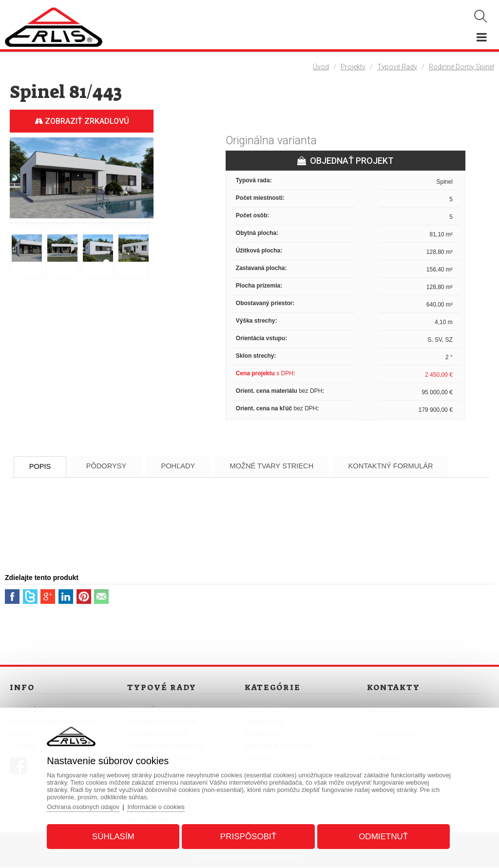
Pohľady (192, 466)
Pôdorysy (115, 466)
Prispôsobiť (248, 836)
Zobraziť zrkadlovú (82, 121)
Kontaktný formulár (417, 466)
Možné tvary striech (291, 466)
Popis (43, 467)
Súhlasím (115, 836)
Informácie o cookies (161, 806)
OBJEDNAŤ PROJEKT (345, 161)
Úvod (321, 67)
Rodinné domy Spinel (461, 67)
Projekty (353, 67)
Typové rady (397, 67)
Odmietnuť (381, 836)
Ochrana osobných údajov (86, 806)
